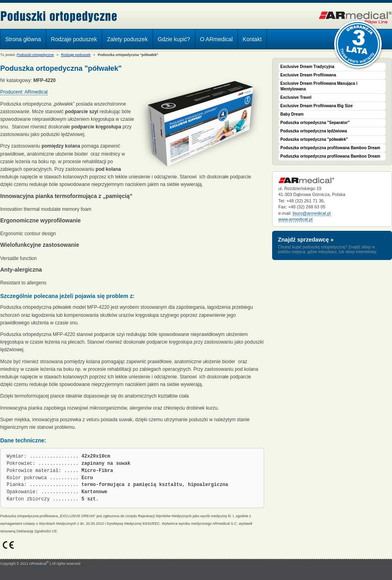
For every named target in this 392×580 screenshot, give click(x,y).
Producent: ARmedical (24, 92)
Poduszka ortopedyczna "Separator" (315, 123)
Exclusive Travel (296, 97)
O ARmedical (217, 39)
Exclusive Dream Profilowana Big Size (317, 106)
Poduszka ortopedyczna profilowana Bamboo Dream (330, 148)
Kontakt (252, 39)
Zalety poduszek (127, 39)
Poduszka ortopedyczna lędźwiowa (314, 131)
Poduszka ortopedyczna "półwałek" (314, 139)
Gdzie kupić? (174, 39)
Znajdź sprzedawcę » (306, 240)
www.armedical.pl (296, 219)
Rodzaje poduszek (72, 40)
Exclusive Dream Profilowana (308, 75)
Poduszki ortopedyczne (59, 17)
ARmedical (39, 564)
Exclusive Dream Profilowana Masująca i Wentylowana (319, 86)
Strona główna (23, 39)
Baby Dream (292, 114)
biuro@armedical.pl (312, 213)
